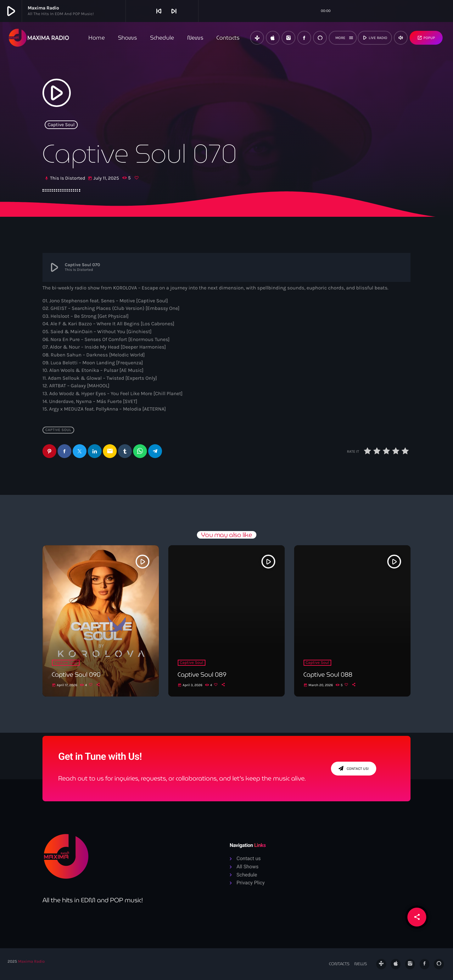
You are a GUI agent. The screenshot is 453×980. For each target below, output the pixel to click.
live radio (374, 38)
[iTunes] (273, 38)
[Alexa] (320, 38)
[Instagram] (288, 38)
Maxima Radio (31, 962)
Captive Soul (61, 125)
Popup (426, 38)
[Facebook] (304, 38)
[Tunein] (257, 38)
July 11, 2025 (104, 178)
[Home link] (39, 38)
